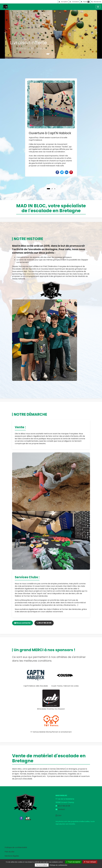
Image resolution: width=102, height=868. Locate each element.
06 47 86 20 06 (44, 623)
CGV (59, 816)
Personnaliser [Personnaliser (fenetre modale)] (42, 865)
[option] (51, 127)
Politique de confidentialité (16, 847)
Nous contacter (22, 623)
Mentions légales (12, 856)
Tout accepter (73, 862)
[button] (5, 33)
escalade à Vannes (48, 769)
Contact (61, 809)
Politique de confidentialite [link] (58, 865)
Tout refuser (90, 862)
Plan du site (9, 852)
